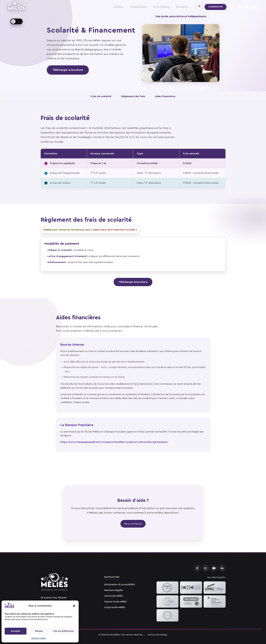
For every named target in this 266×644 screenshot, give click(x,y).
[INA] (191, 601)
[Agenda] (199, 7)
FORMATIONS (138, 6)
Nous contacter (133, 524)
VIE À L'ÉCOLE (161, 6)
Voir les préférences (64, 631)
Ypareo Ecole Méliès (115, 602)
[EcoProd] (168, 601)
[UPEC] (215, 588)
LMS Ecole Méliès (114, 596)
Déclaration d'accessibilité (120, 585)
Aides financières (165, 96)
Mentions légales (114, 590)
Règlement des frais (133, 96)
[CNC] (191, 588)
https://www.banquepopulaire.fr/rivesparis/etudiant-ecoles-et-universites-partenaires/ (114, 442)
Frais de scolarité (101, 96)
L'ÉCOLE (119, 6)
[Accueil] (54, 584)
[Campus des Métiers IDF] (215, 601)
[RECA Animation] (168, 615)
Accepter (16, 631)
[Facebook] (197, 568)
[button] (74, 606)
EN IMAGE (182, 6)
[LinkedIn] (222, 568)
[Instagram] (206, 568)
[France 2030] (168, 588)
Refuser (39, 631)
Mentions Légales (39, 638)
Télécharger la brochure (68, 70)
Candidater (215, 7)
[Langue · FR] (16, 21)
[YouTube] (214, 568)
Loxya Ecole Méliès (115, 607)
